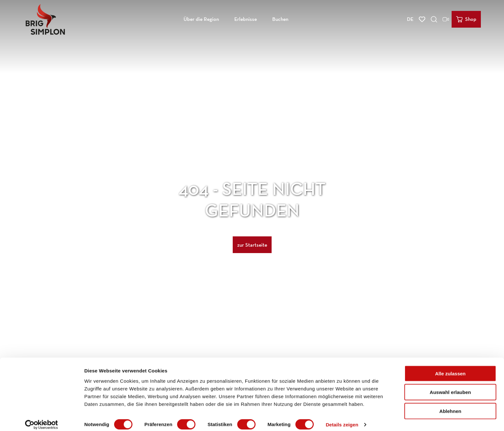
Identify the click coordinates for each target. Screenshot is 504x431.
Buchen (280, 18)
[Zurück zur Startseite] (45, 18)
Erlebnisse (246, 18)
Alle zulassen (450, 367)
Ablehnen (450, 405)
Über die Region (201, 18)
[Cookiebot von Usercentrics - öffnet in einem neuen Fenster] (42, 418)
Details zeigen (342, 418)
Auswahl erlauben (450, 386)
